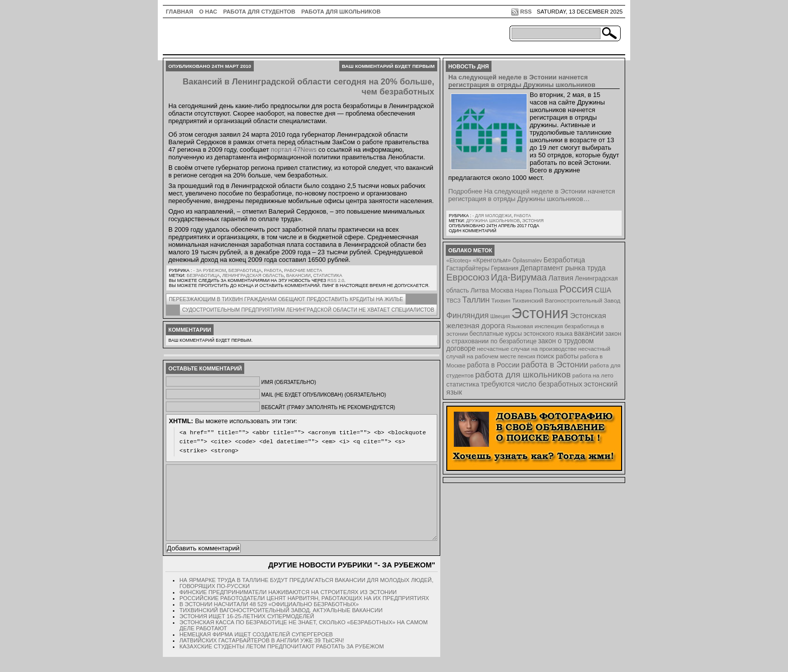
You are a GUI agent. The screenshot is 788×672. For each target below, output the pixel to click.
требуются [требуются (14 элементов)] (498, 384)
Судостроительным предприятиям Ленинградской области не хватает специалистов (308, 310)
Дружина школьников (493, 221)
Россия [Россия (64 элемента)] (576, 289)
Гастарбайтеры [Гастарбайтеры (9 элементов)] (468, 268)
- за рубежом (209, 270)
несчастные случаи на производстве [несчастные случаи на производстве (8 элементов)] (527, 349)
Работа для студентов (259, 12)
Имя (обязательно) (289, 382)
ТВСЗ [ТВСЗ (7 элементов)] (454, 301)
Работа (273, 270)
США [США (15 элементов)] (603, 290)
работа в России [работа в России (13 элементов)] (493, 365)
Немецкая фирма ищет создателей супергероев (256, 649)
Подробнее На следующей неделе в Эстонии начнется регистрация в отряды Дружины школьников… (532, 195)
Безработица (245, 270)
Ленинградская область (253, 275)
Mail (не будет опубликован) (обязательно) (324, 395)
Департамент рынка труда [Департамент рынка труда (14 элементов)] (563, 268)
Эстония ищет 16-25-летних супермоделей (247, 631)
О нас (208, 12)
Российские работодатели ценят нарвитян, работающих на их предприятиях (304, 613)
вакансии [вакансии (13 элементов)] (589, 333)
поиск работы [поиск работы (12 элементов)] (558, 356)
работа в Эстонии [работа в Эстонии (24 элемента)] (555, 364)
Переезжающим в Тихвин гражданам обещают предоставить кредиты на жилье (286, 299)
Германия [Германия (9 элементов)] (505, 268)
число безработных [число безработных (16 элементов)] (549, 384)
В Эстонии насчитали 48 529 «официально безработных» (269, 619)
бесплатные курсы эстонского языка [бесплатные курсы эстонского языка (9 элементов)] (521, 334)
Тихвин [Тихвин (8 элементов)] (501, 300)
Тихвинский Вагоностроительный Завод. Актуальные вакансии (281, 625)
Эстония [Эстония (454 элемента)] (540, 313)
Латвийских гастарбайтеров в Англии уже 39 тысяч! (262, 655)
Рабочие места (303, 270)
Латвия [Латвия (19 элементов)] (561, 278)
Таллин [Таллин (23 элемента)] (476, 300)
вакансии (299, 275)
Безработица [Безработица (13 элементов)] (564, 260)
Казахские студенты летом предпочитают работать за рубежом (282, 661)
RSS (526, 12)
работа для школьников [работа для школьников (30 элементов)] (523, 374)
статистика (328, 275)
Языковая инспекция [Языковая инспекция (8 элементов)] (535, 326)
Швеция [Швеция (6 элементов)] (500, 316)
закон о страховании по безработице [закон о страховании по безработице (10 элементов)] (534, 338)
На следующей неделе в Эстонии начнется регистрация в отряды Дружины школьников (522, 81)
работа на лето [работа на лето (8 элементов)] (593, 375)
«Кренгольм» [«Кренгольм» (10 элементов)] (492, 260)
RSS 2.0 (335, 280)
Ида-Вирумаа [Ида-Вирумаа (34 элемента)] (519, 277)
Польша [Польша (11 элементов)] (546, 290)
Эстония (533, 221)
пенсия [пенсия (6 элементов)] (526, 356)
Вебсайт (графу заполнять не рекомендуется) (328, 407)
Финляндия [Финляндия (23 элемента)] (467, 315)
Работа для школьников (341, 12)
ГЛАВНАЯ (179, 12)
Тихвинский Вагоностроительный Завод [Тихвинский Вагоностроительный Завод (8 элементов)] (566, 300)
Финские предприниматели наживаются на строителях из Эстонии (288, 607)
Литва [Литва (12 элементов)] (480, 290)
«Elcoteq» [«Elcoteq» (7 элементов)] (459, 260)
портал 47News (294, 150)
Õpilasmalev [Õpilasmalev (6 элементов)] (527, 260)
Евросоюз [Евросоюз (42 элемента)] (468, 277)
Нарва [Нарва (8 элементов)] (523, 290)
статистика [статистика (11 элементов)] (463, 384)
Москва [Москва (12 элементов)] (502, 290)
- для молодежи (492, 216)
